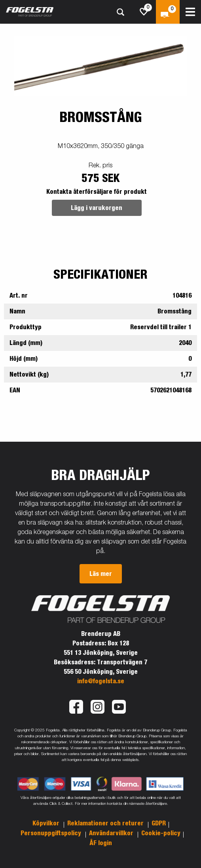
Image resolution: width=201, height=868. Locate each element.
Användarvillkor (112, 833)
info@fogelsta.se (101, 681)
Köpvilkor (47, 823)
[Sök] (120, 12)
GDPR (159, 823)
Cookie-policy (161, 833)
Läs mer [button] (101, 574)
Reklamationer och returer (106, 823)
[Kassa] (168, 12)
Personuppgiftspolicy (52, 833)
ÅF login (101, 843)
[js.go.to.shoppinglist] (144, 12)
